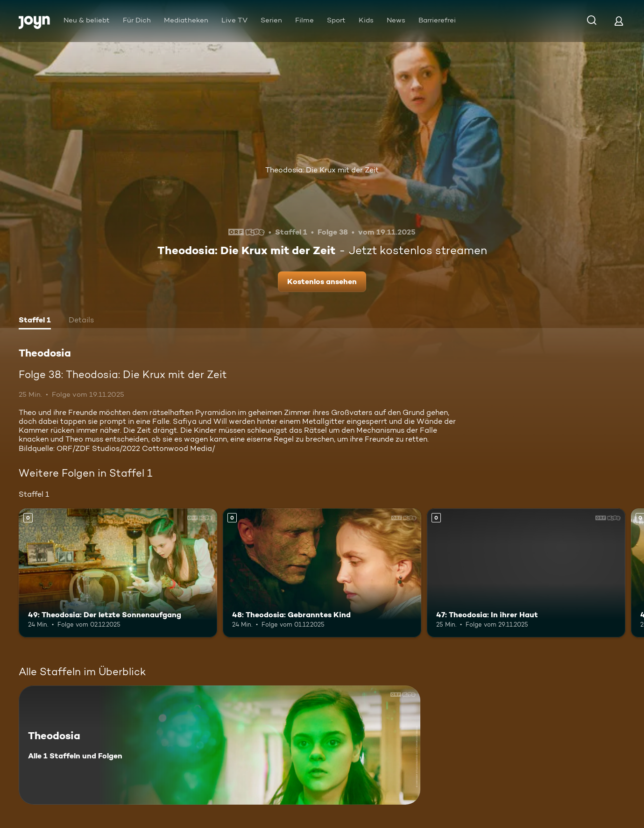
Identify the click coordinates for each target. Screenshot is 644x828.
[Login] (619, 21)
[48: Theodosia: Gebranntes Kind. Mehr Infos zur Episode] (322, 573)
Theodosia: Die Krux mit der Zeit (322, 170)
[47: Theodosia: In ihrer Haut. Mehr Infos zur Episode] (526, 573)
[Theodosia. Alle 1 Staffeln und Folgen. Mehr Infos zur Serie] (219, 745)
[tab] (35, 321)
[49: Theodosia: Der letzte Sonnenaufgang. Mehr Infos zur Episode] (118, 573)
